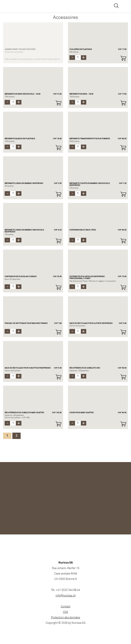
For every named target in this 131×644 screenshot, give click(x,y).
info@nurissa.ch (66, 596)
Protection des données (65, 618)
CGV (65, 612)
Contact (66, 607)
